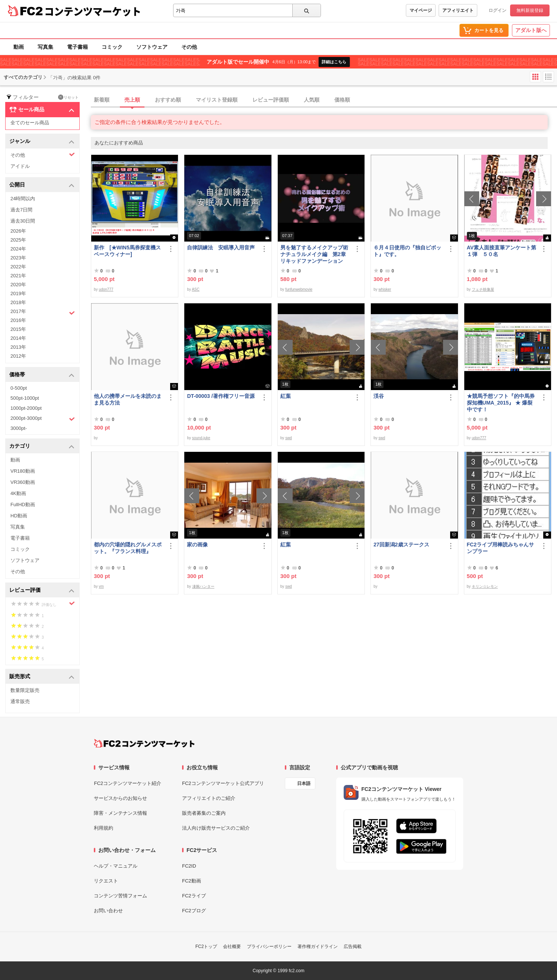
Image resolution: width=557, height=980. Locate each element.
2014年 (18, 338)
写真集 (45, 47)
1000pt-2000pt (26, 408)
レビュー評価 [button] (42, 590)
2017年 (43, 312)
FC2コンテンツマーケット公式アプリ (223, 783)
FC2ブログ (194, 911)
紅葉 (286, 396)
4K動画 (18, 493)
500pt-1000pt (25, 398)
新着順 (102, 100)
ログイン (497, 10)
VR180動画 (23, 471)
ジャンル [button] (42, 142)
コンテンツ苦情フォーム (120, 896)
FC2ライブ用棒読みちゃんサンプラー (500, 548)
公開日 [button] (42, 185)
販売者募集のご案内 (204, 813)
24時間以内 (23, 199)
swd (289, 438)
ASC (196, 289)
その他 (189, 47)
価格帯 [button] (42, 375)
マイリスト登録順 (217, 100)
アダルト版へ (531, 30)
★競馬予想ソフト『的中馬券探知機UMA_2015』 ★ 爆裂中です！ (501, 403)
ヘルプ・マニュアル (116, 866)
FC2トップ (206, 947)
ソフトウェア (152, 47)
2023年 (18, 258)
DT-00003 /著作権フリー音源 (221, 396)
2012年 (18, 356)
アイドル (20, 166)
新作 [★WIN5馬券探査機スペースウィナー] (127, 251)
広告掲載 (353, 947)
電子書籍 (77, 47)
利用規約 (104, 828)
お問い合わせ (108, 911)
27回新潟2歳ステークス (401, 545)
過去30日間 (23, 221)
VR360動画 (23, 482)
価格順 (342, 100)
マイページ (421, 10)
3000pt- (19, 428)
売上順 (132, 100)
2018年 (18, 302)
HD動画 (19, 516)
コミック (112, 47)
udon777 (106, 289)
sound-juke (201, 438)
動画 (19, 47)
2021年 (18, 276)
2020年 (18, 285)
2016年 (18, 320)
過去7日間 (21, 210)
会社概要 (232, 947)
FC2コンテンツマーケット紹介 (128, 783)
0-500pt (19, 388)
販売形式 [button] (42, 677)
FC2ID (189, 866)
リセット (68, 97)
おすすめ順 (168, 100)
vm (101, 586)
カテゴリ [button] (42, 446)
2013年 (18, 347)
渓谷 (379, 396)
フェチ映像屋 (483, 289)
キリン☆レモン (485, 586)
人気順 (312, 100)
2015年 (18, 329)
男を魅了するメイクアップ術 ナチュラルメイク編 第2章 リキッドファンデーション (316, 254)
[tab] (324, 100)
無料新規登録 (530, 10)
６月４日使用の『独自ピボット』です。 (407, 251)
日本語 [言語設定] (304, 783)
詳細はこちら (334, 62)
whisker (385, 289)
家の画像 (197, 545)
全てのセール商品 (30, 123)
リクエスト (106, 881)
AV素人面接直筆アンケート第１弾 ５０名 (502, 251)
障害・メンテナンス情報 (120, 813)
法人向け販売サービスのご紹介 (216, 828)
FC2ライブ (194, 896)
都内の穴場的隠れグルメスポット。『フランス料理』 (128, 548)
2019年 (18, 293)
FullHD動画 (23, 505)
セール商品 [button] (42, 110)
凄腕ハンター (203, 586)
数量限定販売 (25, 690)
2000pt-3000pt (43, 419)
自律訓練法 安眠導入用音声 (221, 248)
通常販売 (20, 701)
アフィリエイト (458, 10)
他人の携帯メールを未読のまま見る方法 (128, 399)
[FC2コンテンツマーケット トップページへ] (144, 743)
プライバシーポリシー (269, 947)
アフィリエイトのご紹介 (209, 798)
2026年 (18, 231)
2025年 (18, 240)
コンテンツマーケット (93, 11)
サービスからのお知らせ (120, 798)
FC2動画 (192, 881)
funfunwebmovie (299, 289)
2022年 (18, 267)
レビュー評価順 (271, 100)
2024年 (18, 249)
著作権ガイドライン (318, 947)
